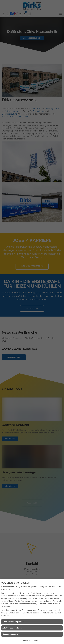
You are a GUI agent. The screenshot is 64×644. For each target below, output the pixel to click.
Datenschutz (38, 640)
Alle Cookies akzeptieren (13, 622)
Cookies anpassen (10, 634)
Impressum (26, 640)
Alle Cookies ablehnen (12, 628)
